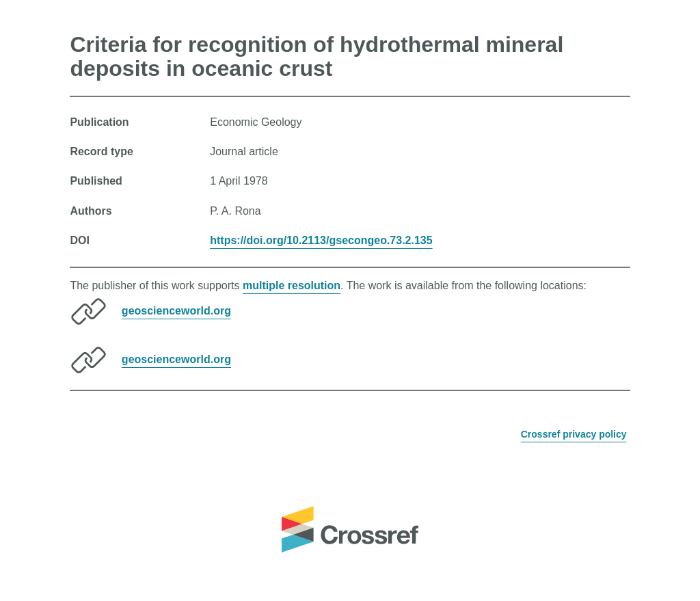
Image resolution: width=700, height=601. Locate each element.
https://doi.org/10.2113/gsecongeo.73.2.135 (321, 240)
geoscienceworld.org (176, 311)
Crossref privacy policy (574, 434)
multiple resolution (292, 285)
